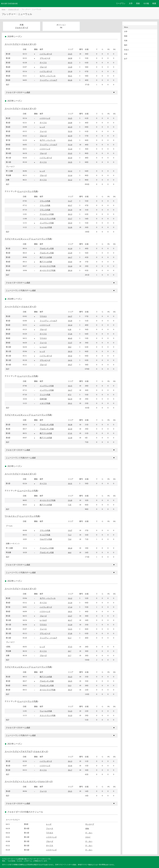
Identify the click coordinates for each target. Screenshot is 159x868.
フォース (43, 131)
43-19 (70, 127)
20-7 (70, 651)
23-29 (70, 253)
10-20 (70, 321)
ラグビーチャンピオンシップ (18, 239)
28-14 (70, 270)
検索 (154, 3)
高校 (138, 3)
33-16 (70, 766)
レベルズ (43, 347)
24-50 (70, 58)
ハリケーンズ (45, 118)
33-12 (70, 598)
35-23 (70, 677)
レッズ (42, 127)
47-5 (70, 395)
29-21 (70, 791)
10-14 (70, 325)
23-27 (70, 616)
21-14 (70, 175)
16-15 (70, 386)
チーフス (43, 63)
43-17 (70, 205)
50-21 (70, 76)
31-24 (70, 149)
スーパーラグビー (13, 44)
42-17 (70, 620)
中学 (126, 54)
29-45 (70, 140)
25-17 (70, 219)
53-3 (70, 685)
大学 (131, 3)
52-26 (70, 227)
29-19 (70, 210)
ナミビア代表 (45, 535)
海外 (126, 45)
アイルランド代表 (47, 214)
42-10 (70, 429)
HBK (87, 828)
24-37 (70, 316)
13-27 (70, 530)
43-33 (70, 63)
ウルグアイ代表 (46, 539)
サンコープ (90, 824)
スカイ (88, 837)
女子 (126, 59)
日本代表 (43, 399)
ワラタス (43, 316)
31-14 (70, 145)
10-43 (70, 262)
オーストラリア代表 (48, 266)
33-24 (70, 266)
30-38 (70, 425)
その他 (146, 3)
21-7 (70, 655)
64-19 (70, 399)
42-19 (70, 136)
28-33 (70, 351)
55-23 (70, 711)
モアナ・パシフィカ (48, 76)
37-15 (70, 647)
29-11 (70, 403)
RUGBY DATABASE (9, 4)
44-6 (70, 552)
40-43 (70, 338)
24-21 (70, 611)
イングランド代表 (47, 223)
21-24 (70, 603)
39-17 (70, 770)
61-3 (70, 638)
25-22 (70, 153)
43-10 (70, 158)
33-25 (70, 118)
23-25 (70, 54)
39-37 (70, 690)
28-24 (70, 548)
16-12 (70, 180)
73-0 (70, 539)
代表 (126, 41)
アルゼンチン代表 (47, 248)
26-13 (70, 214)
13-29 (70, 67)
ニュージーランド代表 (28, 191)
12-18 (70, 438)
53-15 (70, 629)
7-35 (70, 505)
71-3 (70, 535)
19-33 (70, 223)
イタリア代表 (45, 403)
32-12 (70, 171)
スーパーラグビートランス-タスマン (21, 782)
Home (4, 9)
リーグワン (121, 3)
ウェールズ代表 (46, 227)
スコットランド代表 (48, 219)
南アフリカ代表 (46, 257)
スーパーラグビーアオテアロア (19, 752)
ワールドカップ (12, 516)
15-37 (70, 343)
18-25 (70, 681)
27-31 (70, 433)
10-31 (70, 483)
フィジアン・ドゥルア (48, 80)
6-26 (70, 329)
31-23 (70, 715)
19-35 (70, 162)
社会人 (127, 50)
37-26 (70, 334)
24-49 (70, 123)
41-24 (70, 248)
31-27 (70, 201)
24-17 (70, 257)
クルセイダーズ (13, 9)
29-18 (70, 71)
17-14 (70, 607)
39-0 (70, 347)
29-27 (70, 365)
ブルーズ (43, 67)
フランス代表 (45, 201)
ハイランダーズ (46, 54)
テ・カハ (89, 833)
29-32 (70, 356)
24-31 (70, 360)
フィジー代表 (45, 395)
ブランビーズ (45, 58)
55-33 (70, 131)
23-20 (70, 500)
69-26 (70, 80)
